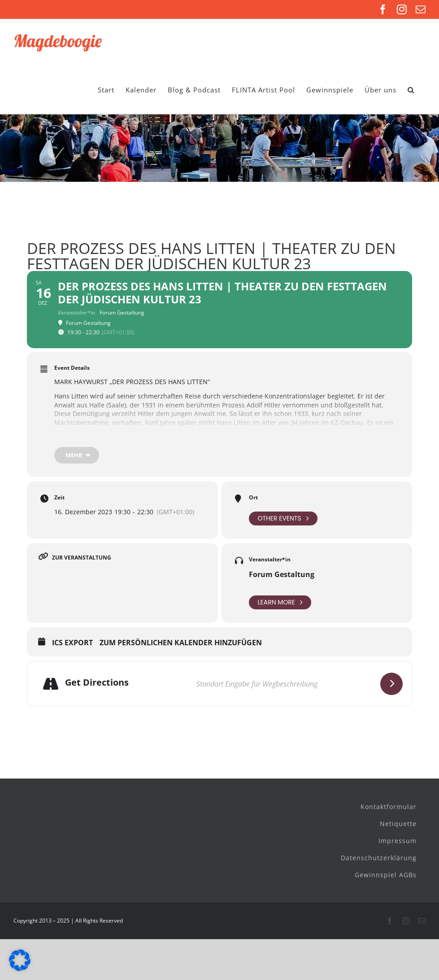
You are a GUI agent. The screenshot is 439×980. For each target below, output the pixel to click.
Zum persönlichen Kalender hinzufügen (181, 643)
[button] (411, 90)
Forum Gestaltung (282, 574)
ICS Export (72, 643)
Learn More (280, 602)
